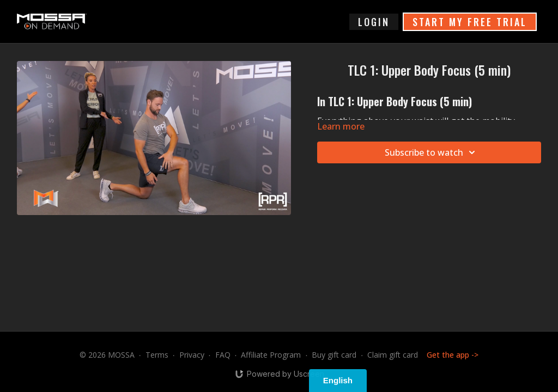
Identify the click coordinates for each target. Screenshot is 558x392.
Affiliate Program (271, 355)
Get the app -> (453, 355)
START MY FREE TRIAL (470, 22)
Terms (157, 355)
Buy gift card (334, 355)
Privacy (192, 355)
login (374, 22)
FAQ (223, 355)
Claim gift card (393, 355)
